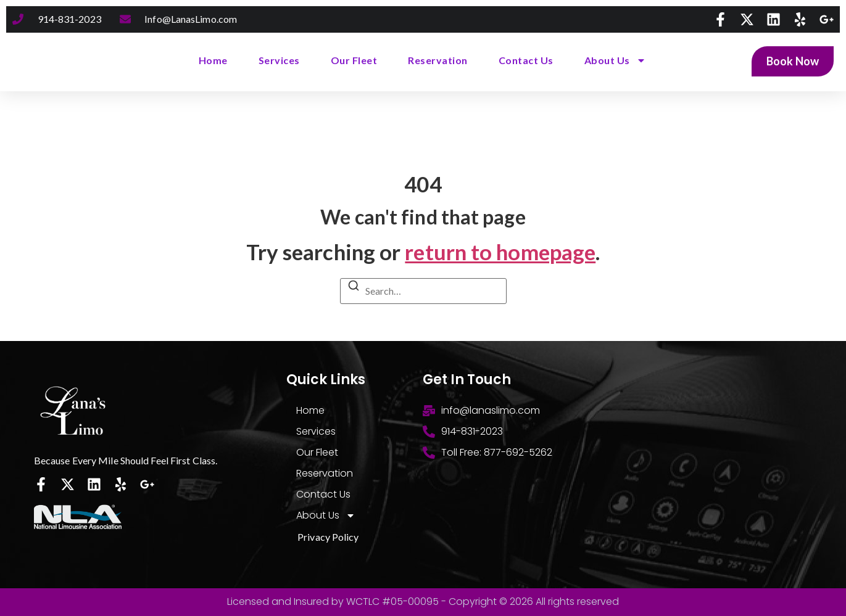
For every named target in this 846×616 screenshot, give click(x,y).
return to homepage (500, 252)
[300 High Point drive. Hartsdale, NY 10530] (715, 464)
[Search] (354, 287)
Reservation (438, 60)
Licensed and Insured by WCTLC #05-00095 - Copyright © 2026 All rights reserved (423, 602)
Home (213, 60)
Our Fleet (354, 60)
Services (279, 60)
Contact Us (526, 60)
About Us (615, 60)
